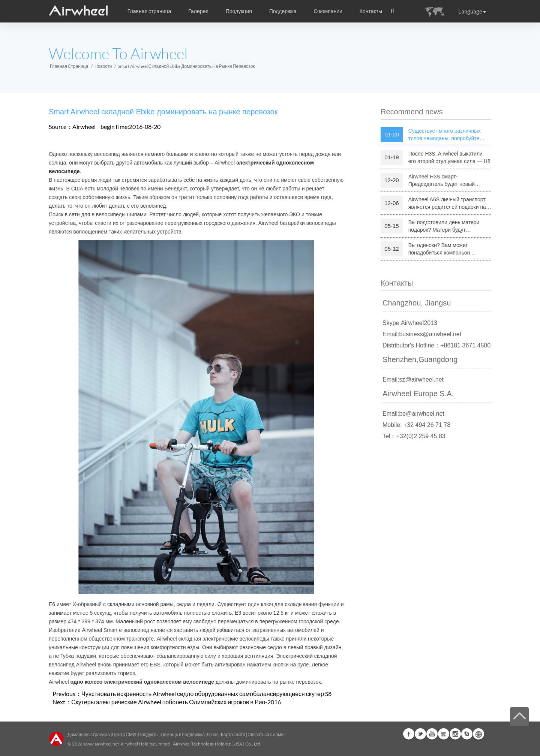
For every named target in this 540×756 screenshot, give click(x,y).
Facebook (409, 734)
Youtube (432, 734)
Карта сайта (233, 734)
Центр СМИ (124, 734)
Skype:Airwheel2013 (410, 323)
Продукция (239, 11)
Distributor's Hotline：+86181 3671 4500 (436, 345)
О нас (213, 734)
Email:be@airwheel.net (413, 414)
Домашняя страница (89, 734)
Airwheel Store (444, 734)
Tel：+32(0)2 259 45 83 (414, 436)
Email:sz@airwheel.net (413, 379)
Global (478, 734)
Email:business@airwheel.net (422, 334)
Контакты (371, 11)
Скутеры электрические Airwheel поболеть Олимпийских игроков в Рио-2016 (176, 702)
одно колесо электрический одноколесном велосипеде (142, 682)
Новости (103, 66)
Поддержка (283, 11)
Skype (467, 734)
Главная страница (149, 11)
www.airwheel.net (101, 744)
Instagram (455, 734)
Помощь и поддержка (183, 734)
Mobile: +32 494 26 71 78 (416, 425)
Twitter (420, 734)
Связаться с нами (266, 734)
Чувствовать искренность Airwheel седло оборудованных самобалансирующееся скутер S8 (206, 694)
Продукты (148, 734)
